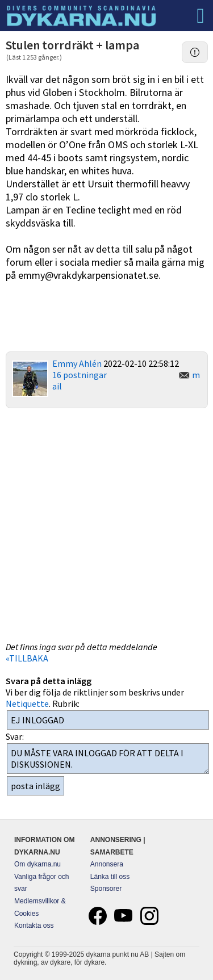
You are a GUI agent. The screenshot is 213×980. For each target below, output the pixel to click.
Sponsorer (106, 889)
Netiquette (27, 703)
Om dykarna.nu (37, 864)
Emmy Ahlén (77, 363)
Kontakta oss (34, 925)
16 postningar (80, 375)
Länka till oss (110, 877)
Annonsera (107, 864)
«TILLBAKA (27, 658)
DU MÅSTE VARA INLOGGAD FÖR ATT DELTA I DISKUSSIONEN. (108, 759)
